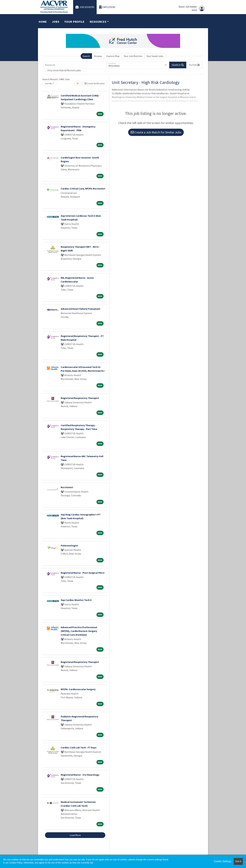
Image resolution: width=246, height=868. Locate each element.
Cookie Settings (223, 861)
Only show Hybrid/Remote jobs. (64, 70)
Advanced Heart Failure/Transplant (80, 309)
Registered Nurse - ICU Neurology (80, 775)
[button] (194, 65)
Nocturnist (67, 487)
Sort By (48, 83)
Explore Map (113, 56)
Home (43, 22)
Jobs (56, 22)
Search (86, 56)
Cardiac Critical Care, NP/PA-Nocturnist (83, 189)
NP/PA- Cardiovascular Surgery (78, 689)
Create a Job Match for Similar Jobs (156, 132)
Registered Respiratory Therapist (80, 398)
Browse (98, 56)
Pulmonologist (69, 545)
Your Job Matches (133, 56)
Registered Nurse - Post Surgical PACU (83, 573)
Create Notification (95, 83)
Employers (107, 7)
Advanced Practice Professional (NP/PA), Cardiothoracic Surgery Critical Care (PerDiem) (79, 631)
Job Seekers (85, 7)
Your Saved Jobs (155, 56)
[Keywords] (75, 65)
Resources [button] (98, 22)
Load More (75, 835)
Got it (238, 861)
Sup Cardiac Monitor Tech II (76, 600)
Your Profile (75, 22)
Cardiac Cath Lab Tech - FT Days (79, 747)
